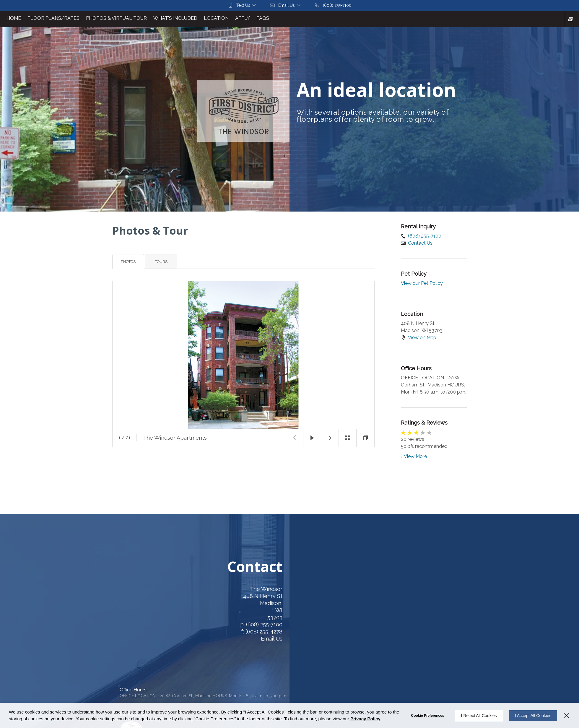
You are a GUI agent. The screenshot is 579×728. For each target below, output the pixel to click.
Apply (243, 18)
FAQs (263, 18)
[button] (242, 5)
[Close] (567, 716)
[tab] (128, 261)
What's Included (175, 18)
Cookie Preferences (428, 716)
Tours (161, 262)
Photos (128, 262)
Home (14, 18)
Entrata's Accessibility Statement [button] (99, 677)
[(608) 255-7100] (333, 5)
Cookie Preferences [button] (46, 677)
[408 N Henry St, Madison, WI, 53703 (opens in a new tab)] (132, 607)
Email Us (206, 639)
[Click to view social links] (572, 19)
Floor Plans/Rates (53, 18)
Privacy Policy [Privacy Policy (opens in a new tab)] (365, 719)
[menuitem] (14, 19)
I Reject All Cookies (479, 716)
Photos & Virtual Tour (116, 18)
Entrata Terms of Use (156, 677)
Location (216, 18)
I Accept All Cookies (533, 716)
